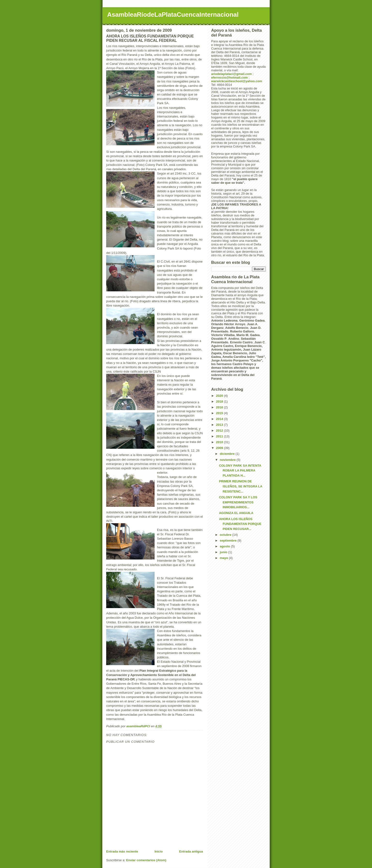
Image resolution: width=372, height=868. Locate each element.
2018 (220, 401)
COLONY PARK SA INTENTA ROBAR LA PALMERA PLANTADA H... (240, 471)
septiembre (229, 541)
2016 (220, 407)
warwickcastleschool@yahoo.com (237, 81)
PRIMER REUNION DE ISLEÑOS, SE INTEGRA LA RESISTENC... (241, 486)
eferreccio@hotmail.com (229, 77)
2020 (220, 396)
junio (224, 552)
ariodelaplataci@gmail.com (231, 74)
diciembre (228, 454)
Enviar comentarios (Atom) (146, 860)
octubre (226, 535)
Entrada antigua (191, 851)
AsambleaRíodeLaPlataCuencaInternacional (173, 15)
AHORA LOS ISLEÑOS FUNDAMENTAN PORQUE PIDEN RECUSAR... (240, 524)
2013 (220, 425)
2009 (220, 448)
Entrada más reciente (122, 851)
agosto (225, 546)
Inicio (159, 851)
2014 (220, 419)
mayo (224, 558)
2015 (220, 413)
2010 (220, 442)
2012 (220, 430)
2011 (220, 436)
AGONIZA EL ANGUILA (236, 513)
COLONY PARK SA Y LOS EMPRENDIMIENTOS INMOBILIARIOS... (238, 502)
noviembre (228, 460)
